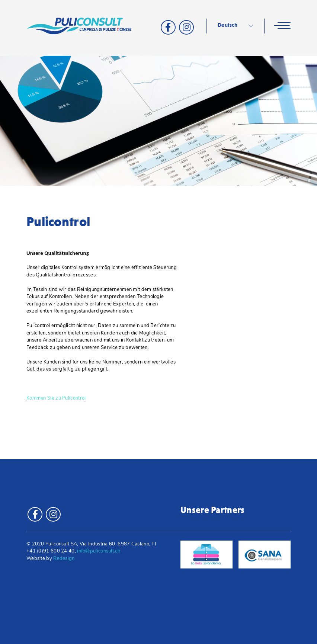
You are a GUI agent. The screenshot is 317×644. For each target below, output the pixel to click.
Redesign (64, 559)
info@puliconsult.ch (99, 551)
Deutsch (228, 25)
